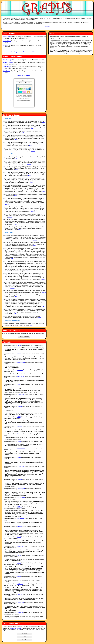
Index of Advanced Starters (24, 75)
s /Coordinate (21, 519)
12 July (19, 417)
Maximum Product (8, 63)
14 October (20, 546)
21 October (20, 584)
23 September (21, 448)
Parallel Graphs (7, 67)
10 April (19, 555)
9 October (20, 434)
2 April (19, 576)
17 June (20, 406)
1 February (20, 613)
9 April (19, 457)
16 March (20, 426)
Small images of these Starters (19, 52)
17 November (21, 466)
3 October (20, 370)
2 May (19, 442)
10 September (21, 498)
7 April (19, 345)
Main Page (47, 26)
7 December (21, 602)
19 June (20, 480)
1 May (19, 563)
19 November (21, 395)
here (31, 325)
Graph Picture (7, 41)
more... (44, 123)
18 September (21, 489)
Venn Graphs (6, 71)
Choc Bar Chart (7, 37)
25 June (20, 507)
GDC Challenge (7, 60)
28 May (19, 353)
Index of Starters (33, 52)
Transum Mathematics (15, 628)
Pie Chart (5, 45)
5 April (19, 537)
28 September (21, 362)
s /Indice (20, 527)
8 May (19, 384)
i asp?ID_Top (21, 376)
